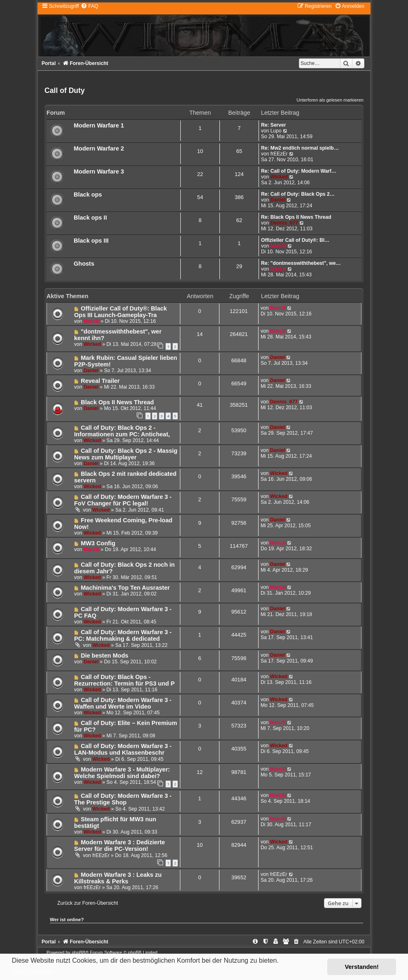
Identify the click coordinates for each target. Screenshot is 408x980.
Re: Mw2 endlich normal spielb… (300, 148)
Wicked (279, 177)
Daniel (278, 200)
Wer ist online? (67, 920)
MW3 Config (98, 543)
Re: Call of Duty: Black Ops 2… (298, 194)
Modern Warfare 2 (99, 148)
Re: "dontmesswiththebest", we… (301, 263)
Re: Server (274, 125)
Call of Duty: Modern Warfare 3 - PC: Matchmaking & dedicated (123, 635)
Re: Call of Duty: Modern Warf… (299, 171)
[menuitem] (89, 6)
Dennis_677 (284, 223)
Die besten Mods (104, 656)
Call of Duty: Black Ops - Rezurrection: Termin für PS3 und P (124, 680)
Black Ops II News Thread (117, 402)
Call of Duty (65, 90)
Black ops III (91, 241)
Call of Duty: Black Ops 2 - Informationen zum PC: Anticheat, (122, 431)
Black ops (88, 195)
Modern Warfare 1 (99, 125)
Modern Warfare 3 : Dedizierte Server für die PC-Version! (120, 846)
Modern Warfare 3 (99, 171)
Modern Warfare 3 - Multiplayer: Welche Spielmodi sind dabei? (122, 773)
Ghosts (84, 264)
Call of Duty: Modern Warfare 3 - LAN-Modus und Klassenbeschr (123, 749)
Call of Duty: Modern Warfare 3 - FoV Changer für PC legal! (123, 500)
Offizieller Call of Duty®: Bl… (295, 240)
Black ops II (90, 218)
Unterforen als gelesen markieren (330, 100)
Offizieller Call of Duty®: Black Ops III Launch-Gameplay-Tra (120, 312)
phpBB (78, 952)
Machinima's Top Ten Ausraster (125, 588)
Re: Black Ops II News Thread (296, 217)
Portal (49, 63)
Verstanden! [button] (362, 967)
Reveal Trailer (100, 381)
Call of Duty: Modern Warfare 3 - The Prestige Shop (123, 799)
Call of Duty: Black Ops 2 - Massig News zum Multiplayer (126, 454)
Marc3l (278, 246)
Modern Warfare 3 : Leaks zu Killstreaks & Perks (118, 878)
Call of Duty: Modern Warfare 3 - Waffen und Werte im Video (123, 703)
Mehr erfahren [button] (34, 972)
